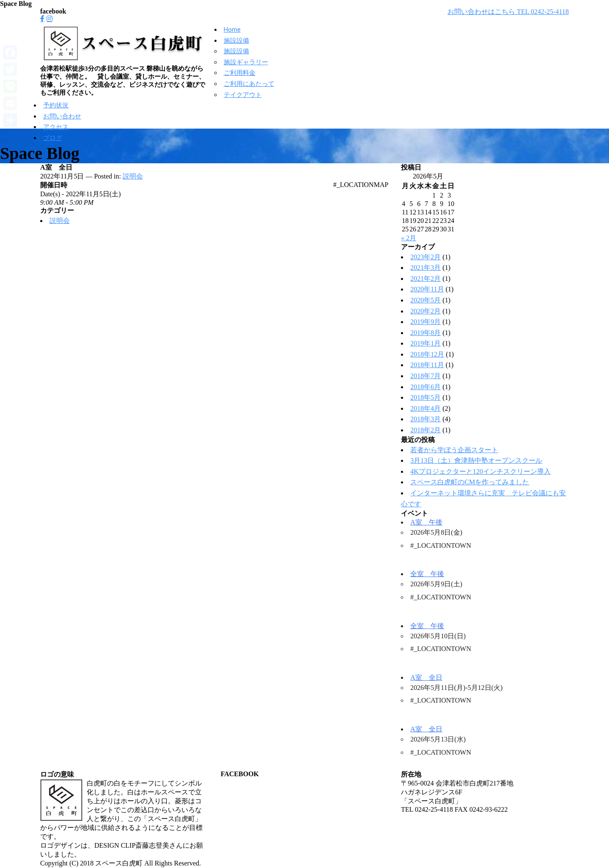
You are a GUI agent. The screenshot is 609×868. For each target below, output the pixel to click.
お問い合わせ (62, 116)
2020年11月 (427, 289)
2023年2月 (425, 257)
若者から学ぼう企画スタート (454, 450)
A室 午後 (426, 522)
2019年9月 (425, 322)
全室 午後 (427, 574)
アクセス (56, 127)
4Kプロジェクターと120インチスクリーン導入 (480, 471)
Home (232, 30)
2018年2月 (425, 430)
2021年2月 (425, 279)
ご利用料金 (240, 73)
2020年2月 (425, 311)
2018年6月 (425, 387)
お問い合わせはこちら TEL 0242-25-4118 (508, 12)
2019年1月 (425, 343)
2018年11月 (427, 365)
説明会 (133, 176)
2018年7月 (425, 376)
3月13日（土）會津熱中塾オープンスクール (476, 460)
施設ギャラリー (246, 62)
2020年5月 (425, 300)
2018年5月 (425, 397)
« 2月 (409, 238)
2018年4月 (425, 408)
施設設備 (236, 41)
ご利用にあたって (249, 84)
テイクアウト (243, 95)
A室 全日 (426, 677)
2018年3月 (425, 419)
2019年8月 (425, 333)
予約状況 (56, 105)
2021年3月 (425, 268)
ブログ (53, 138)
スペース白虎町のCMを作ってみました (470, 482)
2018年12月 (427, 354)
